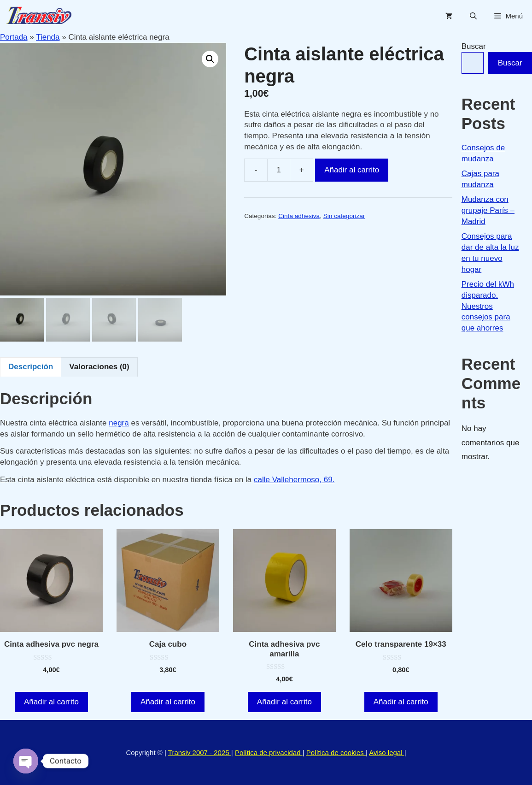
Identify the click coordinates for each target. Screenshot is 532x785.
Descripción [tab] (31, 367)
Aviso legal (386, 753)
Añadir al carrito (352, 170)
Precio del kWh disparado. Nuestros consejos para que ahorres (488, 306)
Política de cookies (336, 753)
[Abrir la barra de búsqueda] (473, 16)
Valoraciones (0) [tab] (99, 367)
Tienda (48, 37)
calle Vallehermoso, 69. (294, 480)
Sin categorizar (344, 216)
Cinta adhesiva (299, 216)
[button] (210, 59)
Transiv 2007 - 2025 (200, 753)
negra (119, 423)
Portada (14, 37)
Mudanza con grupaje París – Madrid (488, 210)
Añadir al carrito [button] (51, 702)
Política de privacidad (269, 753)
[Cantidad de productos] (279, 170)
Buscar (474, 46)
